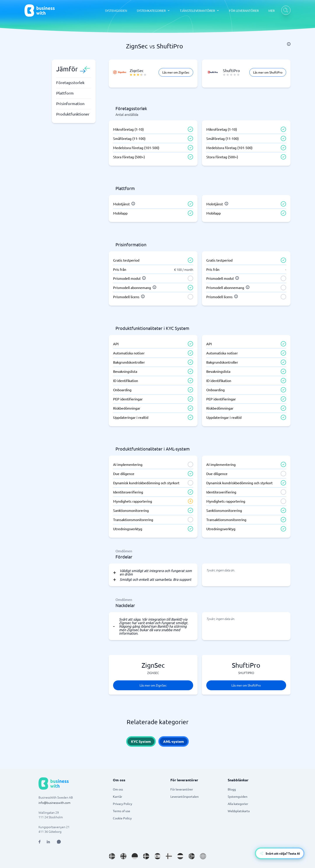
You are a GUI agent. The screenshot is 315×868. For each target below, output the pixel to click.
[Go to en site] (203, 856)
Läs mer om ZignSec (176, 72)
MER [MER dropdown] (272, 11)
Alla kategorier (238, 804)
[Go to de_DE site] (135, 856)
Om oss (118, 789)
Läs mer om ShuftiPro (268, 72)
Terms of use (122, 811)
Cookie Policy (122, 818)
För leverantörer (182, 789)
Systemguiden (238, 796)
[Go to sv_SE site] (112, 856)
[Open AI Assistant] (59, 842)
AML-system (174, 741)
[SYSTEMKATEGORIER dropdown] (153, 11)
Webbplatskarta (239, 811)
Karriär (117, 796)
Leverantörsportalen (185, 796)
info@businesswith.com (54, 803)
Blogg (232, 789)
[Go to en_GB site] (123, 856)
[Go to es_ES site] (157, 856)
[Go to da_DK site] (146, 856)
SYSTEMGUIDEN (116, 11)
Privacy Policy (122, 804)
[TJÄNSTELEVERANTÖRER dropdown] (200, 11)
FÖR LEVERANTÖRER (244, 11)
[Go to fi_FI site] (169, 856)
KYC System (141, 741)
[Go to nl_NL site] (180, 856)
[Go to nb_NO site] (192, 856)
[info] (289, 44)
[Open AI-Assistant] (280, 853)
